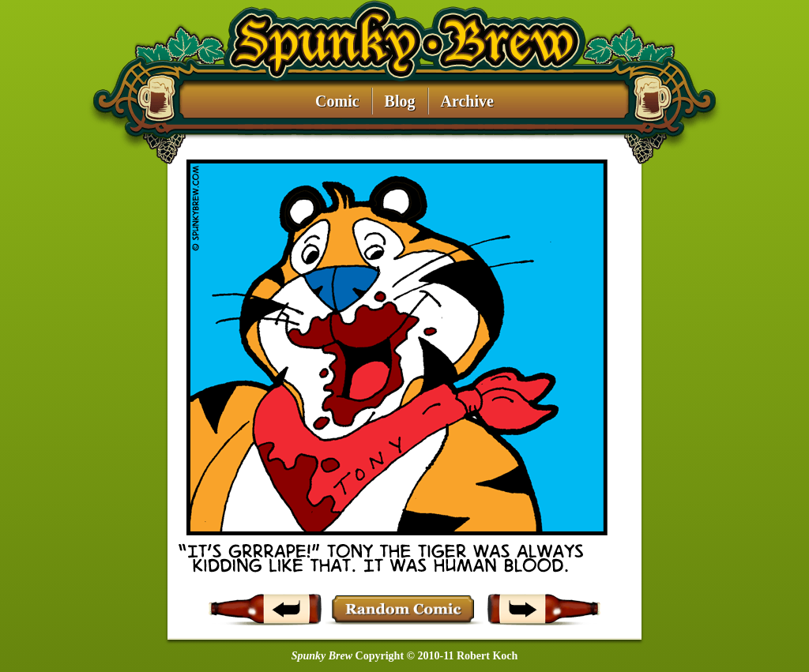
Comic (337, 101)
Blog (400, 101)
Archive (467, 101)
